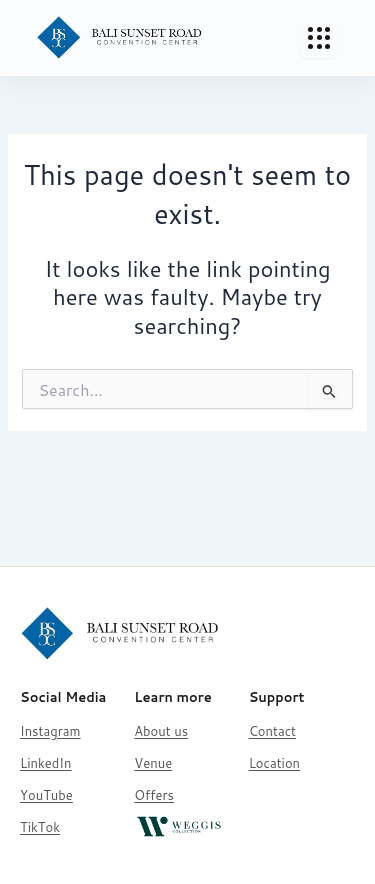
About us (161, 731)
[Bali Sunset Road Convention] (119, 38)
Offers (154, 795)
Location (274, 763)
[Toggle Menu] (319, 38)
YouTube (46, 795)
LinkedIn (45, 763)
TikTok (40, 827)
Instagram (50, 731)
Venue (153, 763)
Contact (272, 731)
